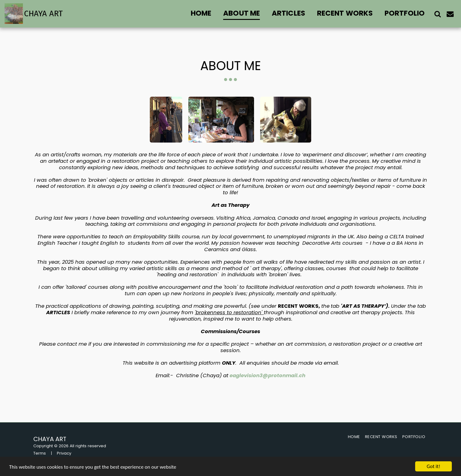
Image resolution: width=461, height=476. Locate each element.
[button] (438, 14)
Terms (40, 453)
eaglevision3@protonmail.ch (267, 376)
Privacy (64, 453)
